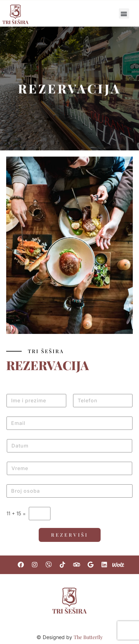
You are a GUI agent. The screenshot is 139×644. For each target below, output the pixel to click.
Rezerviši (70, 535)
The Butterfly (88, 637)
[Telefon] (103, 401)
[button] (124, 13)
